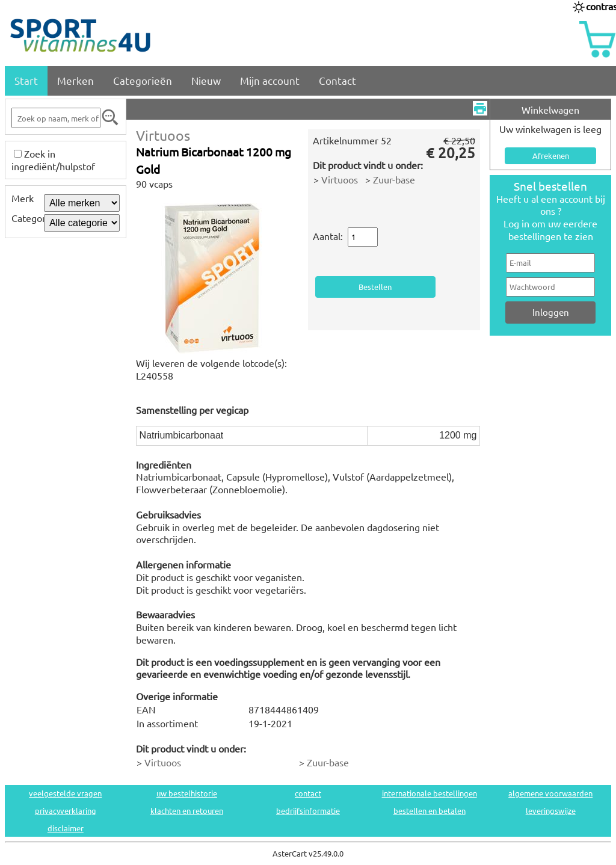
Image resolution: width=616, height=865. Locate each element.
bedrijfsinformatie (308, 811)
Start (26, 80)
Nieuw (206, 80)
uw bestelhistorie (187, 793)
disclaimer (66, 828)
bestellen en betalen (430, 811)
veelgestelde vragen (65, 793)
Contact (337, 80)
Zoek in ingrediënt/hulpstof (53, 160)
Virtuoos (163, 135)
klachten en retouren (187, 811)
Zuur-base (394, 179)
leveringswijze (551, 811)
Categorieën (143, 80)
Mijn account (270, 80)
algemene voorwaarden (550, 793)
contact (308, 793)
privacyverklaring (66, 811)
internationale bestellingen (430, 793)
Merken (75, 80)
